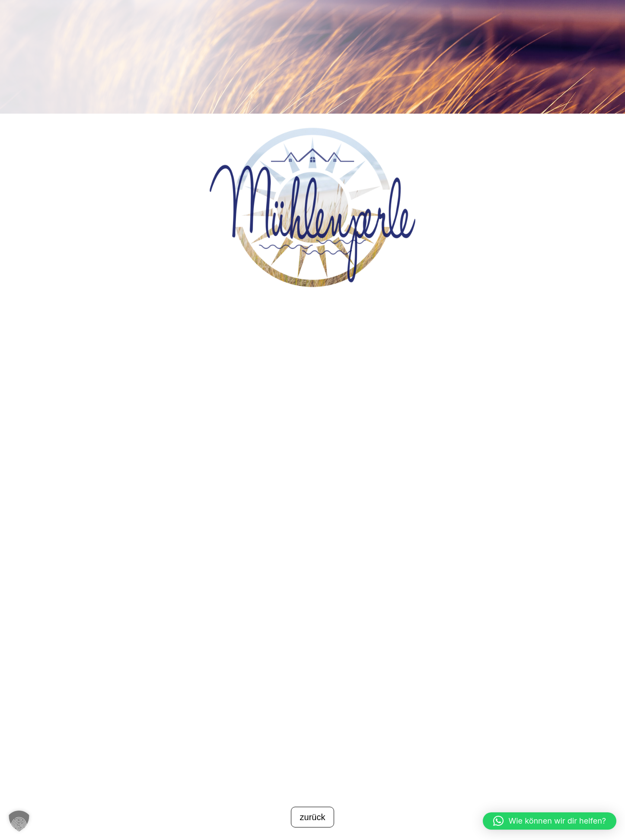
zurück (313, 817)
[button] (19, 821)
